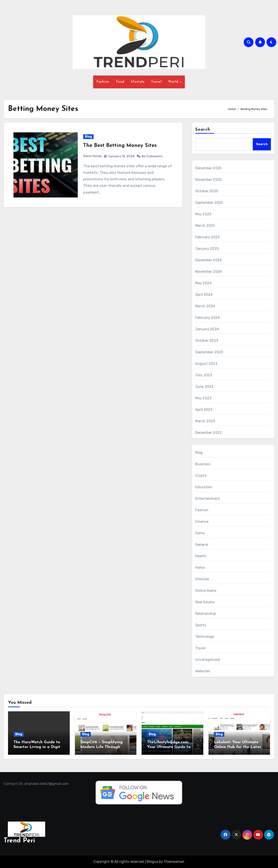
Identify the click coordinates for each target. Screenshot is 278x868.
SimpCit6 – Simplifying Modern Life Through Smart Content (102, 747)
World (174, 82)
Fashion (103, 82)
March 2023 (205, 421)
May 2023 (203, 398)
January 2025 (207, 249)
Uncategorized (208, 660)
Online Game (206, 591)
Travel (156, 82)
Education (204, 487)
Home (200, 568)
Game (200, 533)
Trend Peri (19, 841)
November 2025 (208, 180)
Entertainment (208, 499)
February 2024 (208, 318)
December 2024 (209, 260)
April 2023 (204, 410)
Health (201, 556)
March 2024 (205, 306)
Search (203, 130)
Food (120, 82)
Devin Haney (93, 156)
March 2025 (205, 226)
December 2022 (209, 433)
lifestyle (138, 82)
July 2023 (204, 375)
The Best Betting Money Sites (120, 146)
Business (203, 464)
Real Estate (205, 602)
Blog (88, 137)
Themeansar (174, 862)
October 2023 (207, 341)
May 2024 (204, 283)
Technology (205, 637)
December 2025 (208, 168)
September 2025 (209, 203)
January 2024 (207, 329)
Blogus (152, 862)
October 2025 (207, 191)
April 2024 (204, 295)
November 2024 (209, 272)
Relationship (206, 614)
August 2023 (206, 364)
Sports (201, 625)
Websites (203, 671)
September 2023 (209, 352)
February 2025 (208, 237)
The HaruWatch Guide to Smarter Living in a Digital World (39, 747)
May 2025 (203, 214)
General (202, 545)
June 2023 (204, 387)
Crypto (201, 476)
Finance (202, 522)
